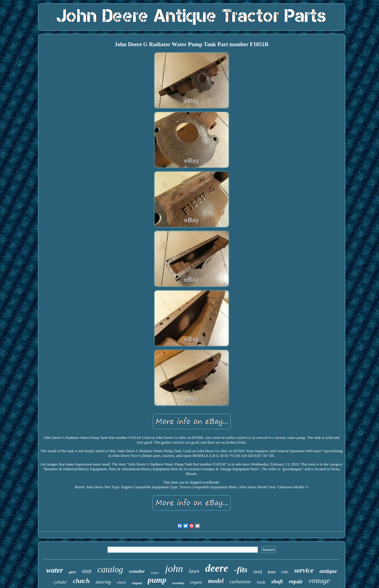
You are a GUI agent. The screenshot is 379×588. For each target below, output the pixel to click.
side (285, 572)
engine (196, 582)
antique (328, 571)
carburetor (240, 582)
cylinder (60, 582)
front (272, 572)
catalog (110, 569)
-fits (241, 570)
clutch (81, 581)
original (137, 583)
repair (296, 581)
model (216, 581)
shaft (277, 581)
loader (155, 573)
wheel (121, 582)
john (174, 569)
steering (103, 582)
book (261, 582)
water (55, 570)
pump (157, 580)
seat (87, 571)
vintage (319, 581)
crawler (137, 571)
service (304, 570)
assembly (178, 583)
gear (73, 572)
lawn (194, 571)
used (258, 572)
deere (217, 568)
